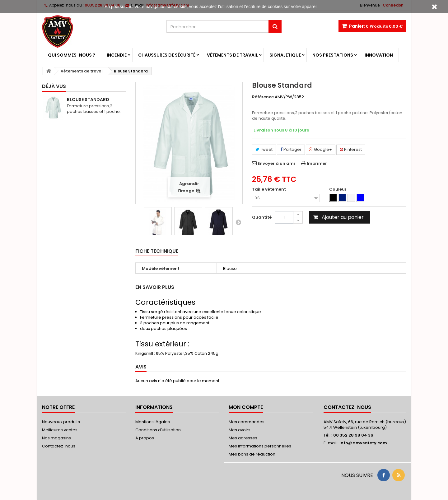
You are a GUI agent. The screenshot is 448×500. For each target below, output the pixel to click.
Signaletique (285, 55)
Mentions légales (153, 422)
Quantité (262, 217)
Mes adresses (243, 438)
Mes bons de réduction (252, 454)
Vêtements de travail (232, 55)
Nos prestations (333, 55)
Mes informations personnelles (260, 446)
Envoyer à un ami (276, 163)
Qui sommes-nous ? (72, 55)
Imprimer (317, 163)
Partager (291, 149)
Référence (263, 97)
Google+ (321, 149)
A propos (145, 438)
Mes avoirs (240, 430)
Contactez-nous (59, 446)
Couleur (338, 189)
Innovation (379, 55)
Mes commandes (247, 422)
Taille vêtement (269, 189)
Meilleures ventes (60, 430)
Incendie (117, 55)
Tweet (264, 149)
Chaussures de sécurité (167, 55)
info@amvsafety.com (363, 443)
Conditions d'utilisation (158, 430)
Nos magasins (56, 438)
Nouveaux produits (61, 422)
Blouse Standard (88, 100)
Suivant (238, 222)
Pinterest (351, 149)
